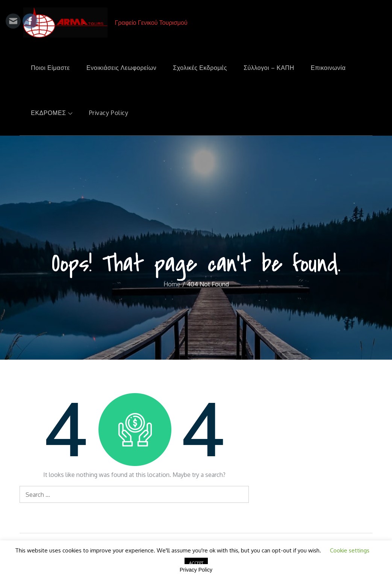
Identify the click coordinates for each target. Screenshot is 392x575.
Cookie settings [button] (350, 550)
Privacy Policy (109, 113)
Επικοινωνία (328, 68)
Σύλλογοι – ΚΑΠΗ (269, 68)
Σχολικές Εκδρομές (200, 68)
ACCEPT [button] (196, 563)
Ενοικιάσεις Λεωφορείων (121, 68)
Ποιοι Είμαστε (50, 68)
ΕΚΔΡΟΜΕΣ (52, 113)
